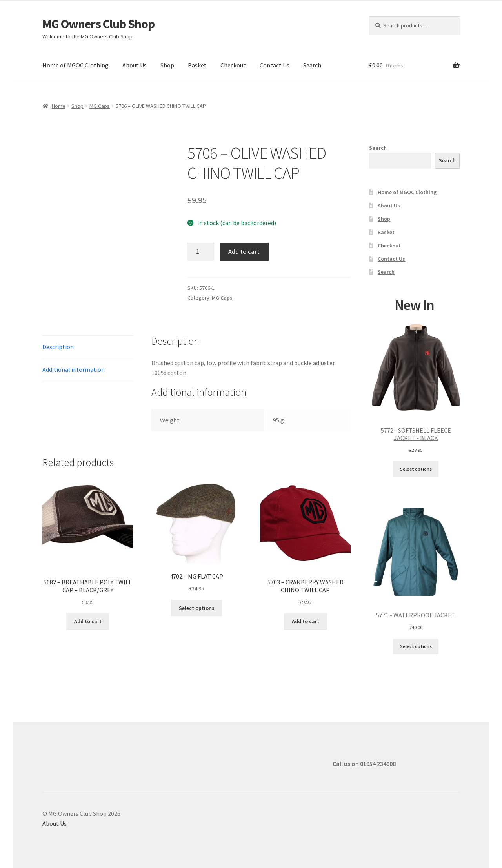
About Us (135, 65)
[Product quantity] (201, 252)
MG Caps (100, 106)
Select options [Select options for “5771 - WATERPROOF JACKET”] (416, 646)
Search (312, 65)
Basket (197, 65)
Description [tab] (58, 347)
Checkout (233, 65)
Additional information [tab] (74, 369)
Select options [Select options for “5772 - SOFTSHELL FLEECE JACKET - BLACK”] (416, 469)
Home (59, 106)
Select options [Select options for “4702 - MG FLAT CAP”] (197, 608)
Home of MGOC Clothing (75, 65)
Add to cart (244, 251)
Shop (167, 65)
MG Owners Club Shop (98, 24)
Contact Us (275, 65)
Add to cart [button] (88, 621)
